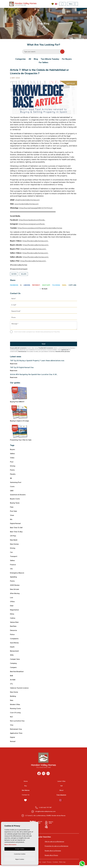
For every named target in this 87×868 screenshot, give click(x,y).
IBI (11, 478)
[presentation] (21, 338)
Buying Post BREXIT (19, 394)
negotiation (14, 611)
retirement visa (16, 732)
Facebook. (14, 285)
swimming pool (16, 483)
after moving (15, 595)
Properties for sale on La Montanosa (57, 849)
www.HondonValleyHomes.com (27, 204)
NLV (11, 719)
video (12, 458)
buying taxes (15, 503)
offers (12, 603)
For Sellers (44, 62)
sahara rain (14, 624)
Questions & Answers (18, 495)
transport (14, 557)
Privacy (49, 865)
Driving (13, 466)
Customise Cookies (20, 854)
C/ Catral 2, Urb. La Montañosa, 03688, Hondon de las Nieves (45, 818)
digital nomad (15, 524)
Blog (36, 59)
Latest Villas (61, 784)
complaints (14, 640)
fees (12, 508)
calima (13, 620)
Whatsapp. (46, 285)
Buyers (14, 274)
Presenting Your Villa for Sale (21, 433)
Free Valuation (61, 798)
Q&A (12, 491)
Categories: (20, 59)
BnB (11, 678)
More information (10, 844)
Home (26, 784)
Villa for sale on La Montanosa (54, 844)
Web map (62, 865)
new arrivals (15, 591)
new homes (14, 545)
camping (13, 665)
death (12, 649)
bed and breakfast (17, 673)
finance (13, 566)
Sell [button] (61, 789)
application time (16, 736)
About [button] (61, 793)
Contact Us (26, 798)
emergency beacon (17, 574)
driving (13, 549)
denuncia (13, 632)
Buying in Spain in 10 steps (20, 414)
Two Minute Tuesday (50, 59)
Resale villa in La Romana (53, 853)
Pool (12, 462)
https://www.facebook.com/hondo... (32, 220)
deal (12, 607)
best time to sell (16, 528)
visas (12, 516)
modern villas (15, 707)
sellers (12, 561)
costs (12, 487)
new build (14, 541)
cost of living (15, 715)
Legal (44, 865)
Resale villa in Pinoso (51, 858)
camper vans (15, 661)
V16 (11, 570)
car (11, 553)
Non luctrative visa (17, 723)
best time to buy (16, 532)
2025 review (15, 586)
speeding (13, 578)
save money (14, 644)
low (12, 599)
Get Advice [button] (26, 793)
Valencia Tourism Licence (19, 690)
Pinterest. (36, 285)
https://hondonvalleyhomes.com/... (35, 241)
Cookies (55, 865)
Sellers (24, 274)
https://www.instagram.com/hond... (32, 224)
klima (12, 615)
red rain (13, 628)
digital (12, 740)
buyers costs (15, 499)
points (12, 582)
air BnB (13, 682)
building (13, 698)
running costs (15, 711)
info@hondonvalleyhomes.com (45, 814)
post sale (13, 512)
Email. (64, 285)
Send (43, 344)
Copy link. (73, 285)
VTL (12, 686)
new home (14, 694)
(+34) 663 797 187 (45, 810)
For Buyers (67, 59)
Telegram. (56, 285)
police (12, 636)
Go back (44, 289)
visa (12, 727)
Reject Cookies (20, 859)
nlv (11, 520)
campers (13, 669)
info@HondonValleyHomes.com (27, 200)
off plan (13, 536)
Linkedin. (27, 285)
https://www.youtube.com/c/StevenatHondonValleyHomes (40, 228)
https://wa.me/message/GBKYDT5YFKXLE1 (36, 208)
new (12, 703)
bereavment (15, 653)
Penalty (13, 474)
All (30, 59)
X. (21, 285)
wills (12, 657)
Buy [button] (26, 789)
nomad (13, 744)
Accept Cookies (20, 849)
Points (12, 470)
